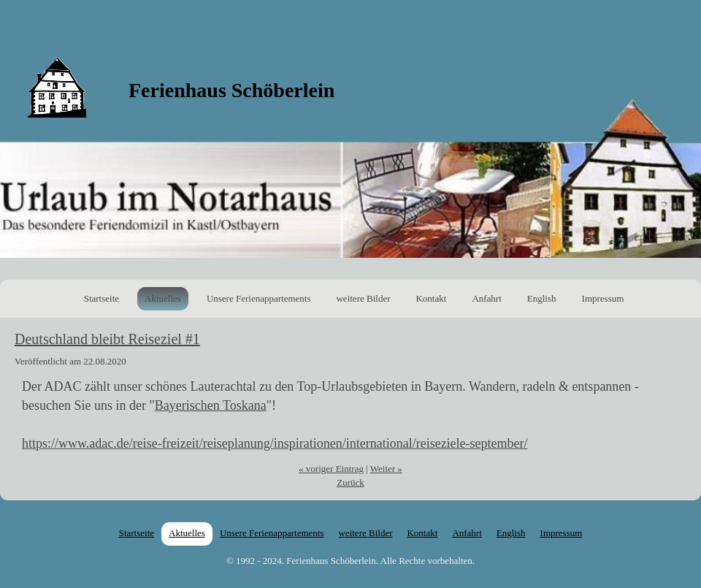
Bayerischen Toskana (211, 405)
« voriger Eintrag (331, 469)
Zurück (350, 482)
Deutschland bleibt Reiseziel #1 (107, 339)
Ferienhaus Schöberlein (231, 90)
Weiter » (386, 469)
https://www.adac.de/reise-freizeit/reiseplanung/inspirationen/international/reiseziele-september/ (275, 443)
